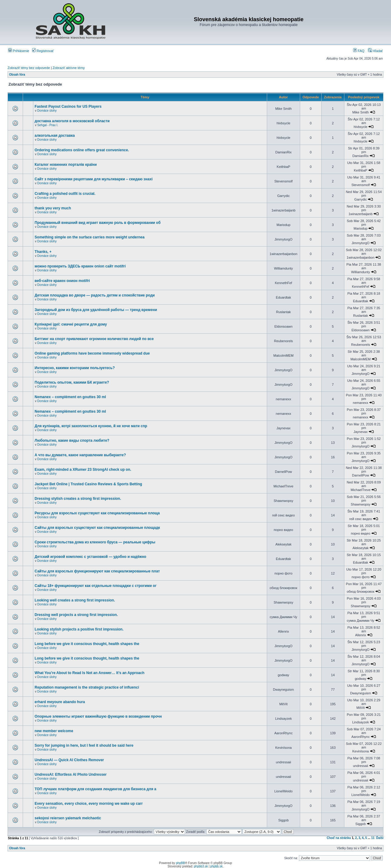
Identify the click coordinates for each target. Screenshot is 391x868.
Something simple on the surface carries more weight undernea (89, 237)
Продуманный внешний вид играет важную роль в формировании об (98, 223)
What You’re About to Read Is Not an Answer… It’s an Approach (89, 673)
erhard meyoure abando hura (60, 702)
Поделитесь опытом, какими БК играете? (72, 382)
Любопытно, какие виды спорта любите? (72, 441)
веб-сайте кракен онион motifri (62, 281)
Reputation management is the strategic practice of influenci (87, 687)
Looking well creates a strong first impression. (75, 600)
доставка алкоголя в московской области (72, 121)
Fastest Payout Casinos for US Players (68, 106)
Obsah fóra (17, 75)
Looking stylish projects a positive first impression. (79, 629)
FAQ (359, 51)
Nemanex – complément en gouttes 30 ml (70, 397)
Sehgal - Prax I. (48, 125)
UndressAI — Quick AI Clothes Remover (69, 760)
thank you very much (53, 208)
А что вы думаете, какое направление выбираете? (80, 455)
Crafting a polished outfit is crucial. (65, 194)
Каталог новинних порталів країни (66, 165)
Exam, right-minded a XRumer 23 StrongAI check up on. (83, 470)
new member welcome (54, 731)
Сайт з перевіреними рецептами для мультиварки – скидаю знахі (93, 179)
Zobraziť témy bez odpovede (29, 68)
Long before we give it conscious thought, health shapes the (87, 644)
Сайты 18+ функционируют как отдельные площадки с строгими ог (95, 586)
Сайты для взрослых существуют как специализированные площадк (97, 528)
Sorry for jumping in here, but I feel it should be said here (84, 745)
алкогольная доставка (55, 136)
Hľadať (375, 51)
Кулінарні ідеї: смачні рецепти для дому (71, 324)
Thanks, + (43, 252)
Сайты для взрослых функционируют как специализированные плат (97, 571)
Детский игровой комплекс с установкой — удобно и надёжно (90, 557)
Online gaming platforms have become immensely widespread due (92, 353)
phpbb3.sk (201, 866)
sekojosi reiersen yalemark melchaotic (68, 818)
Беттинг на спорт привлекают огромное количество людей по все (94, 339)
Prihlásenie (19, 51)
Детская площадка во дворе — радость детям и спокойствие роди (95, 295)
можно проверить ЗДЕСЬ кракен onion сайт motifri (80, 266)
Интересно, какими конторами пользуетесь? (75, 368)
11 (373, 838)
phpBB (181, 863)
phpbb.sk (216, 866)
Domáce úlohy (47, 111)
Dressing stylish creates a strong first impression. (78, 499)
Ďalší (380, 838)
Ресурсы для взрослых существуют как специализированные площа (97, 513)
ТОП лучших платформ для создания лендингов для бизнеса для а (95, 789)
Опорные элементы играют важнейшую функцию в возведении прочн (98, 716)
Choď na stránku (339, 838)
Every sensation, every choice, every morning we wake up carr (89, 804)
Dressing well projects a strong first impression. (76, 615)
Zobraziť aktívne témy (69, 68)
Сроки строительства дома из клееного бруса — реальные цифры (95, 542)
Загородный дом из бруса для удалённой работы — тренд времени (96, 310)
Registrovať (43, 51)
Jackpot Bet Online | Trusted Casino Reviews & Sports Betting (88, 484)
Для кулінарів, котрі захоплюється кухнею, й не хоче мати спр (91, 426)
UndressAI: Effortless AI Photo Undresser (71, 775)
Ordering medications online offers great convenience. (82, 150)
